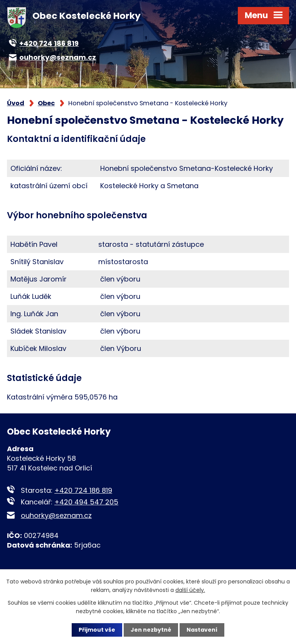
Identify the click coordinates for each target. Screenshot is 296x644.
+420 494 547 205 (86, 502)
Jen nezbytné (151, 630)
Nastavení (202, 630)
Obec (46, 103)
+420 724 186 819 (83, 490)
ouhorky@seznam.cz (56, 515)
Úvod (16, 103)
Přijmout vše (97, 630)
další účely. (190, 590)
